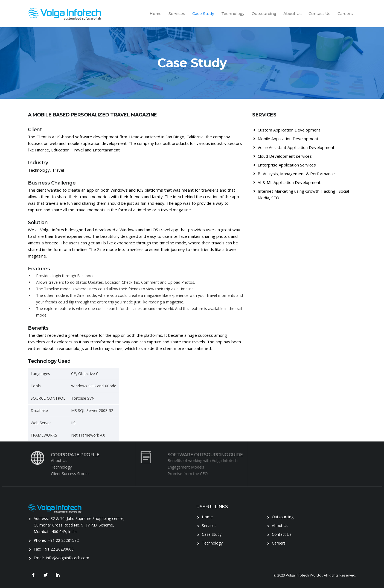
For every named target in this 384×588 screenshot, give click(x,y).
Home (156, 14)
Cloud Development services (283, 156)
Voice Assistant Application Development (294, 147)
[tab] (304, 119)
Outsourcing (264, 14)
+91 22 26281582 (63, 540)
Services (177, 14)
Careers (345, 14)
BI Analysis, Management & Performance (294, 174)
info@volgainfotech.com (68, 558)
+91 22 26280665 (58, 549)
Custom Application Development (287, 130)
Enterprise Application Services (285, 165)
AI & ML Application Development (287, 182)
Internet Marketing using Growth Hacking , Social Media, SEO (301, 194)
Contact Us (319, 14)
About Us (293, 14)
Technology (233, 14)
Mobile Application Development (286, 139)
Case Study (203, 14)
